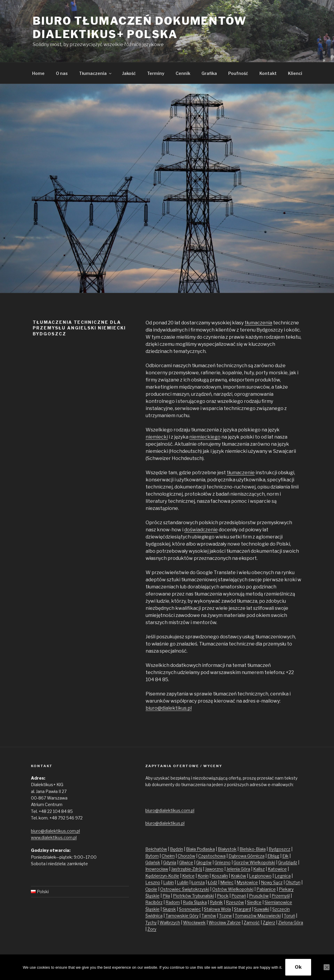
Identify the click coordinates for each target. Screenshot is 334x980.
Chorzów (186, 856)
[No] (327, 967)
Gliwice (186, 862)
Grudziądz (288, 862)
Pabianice (266, 889)
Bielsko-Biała (253, 849)
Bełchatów (156, 849)
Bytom (152, 856)
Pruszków (259, 896)
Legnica (283, 876)
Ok (298, 967)
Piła (166, 896)
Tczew (225, 916)
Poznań (239, 896)
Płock (223, 896)
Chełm (168, 856)
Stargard (242, 909)
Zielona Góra (291, 922)
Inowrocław (157, 869)
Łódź (212, 882)
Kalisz (259, 869)
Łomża (198, 882)
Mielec (227, 882)
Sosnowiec (190, 909)
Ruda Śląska (195, 902)
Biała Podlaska (200, 849)
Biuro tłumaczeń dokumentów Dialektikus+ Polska (140, 28)
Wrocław (218, 922)
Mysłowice (247, 882)
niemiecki (157, 437)
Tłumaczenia (96, 73)
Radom (173, 902)
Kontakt (268, 73)
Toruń (289, 916)
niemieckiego (205, 437)
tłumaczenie (241, 473)
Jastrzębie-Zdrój (187, 869)
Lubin (168, 882)
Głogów (204, 862)
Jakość (129, 73)
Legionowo (260, 876)
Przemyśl (281, 896)
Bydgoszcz (279, 849)
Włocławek (194, 922)
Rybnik (216, 902)
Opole (151, 889)
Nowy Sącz (272, 882)
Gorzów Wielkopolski (254, 862)
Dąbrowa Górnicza (246, 856)
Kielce (188, 876)
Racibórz (154, 902)
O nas (62, 73)
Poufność (238, 73)
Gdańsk (153, 862)
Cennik (183, 73)
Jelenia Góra (238, 869)
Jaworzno (214, 869)
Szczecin (281, 909)
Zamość (252, 922)
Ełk (285, 856)
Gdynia (170, 862)
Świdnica (154, 916)
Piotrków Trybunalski (193, 896)
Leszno (153, 882)
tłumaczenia (258, 323)
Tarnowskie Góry (182, 916)
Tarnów (209, 916)
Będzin (177, 849)
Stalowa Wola (217, 909)
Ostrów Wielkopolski (233, 889)
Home (38, 73)
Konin (203, 876)
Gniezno (223, 862)
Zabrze (234, 922)
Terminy (156, 73)
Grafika (209, 73)
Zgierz (269, 922)
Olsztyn (293, 882)
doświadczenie (201, 530)
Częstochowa (212, 856)
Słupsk (169, 909)
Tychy (151, 922)
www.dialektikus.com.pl (54, 837)
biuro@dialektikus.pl (169, 708)
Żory (152, 929)
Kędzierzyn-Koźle (162, 876)
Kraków (238, 876)
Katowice (277, 869)
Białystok (227, 849)
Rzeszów (235, 902)
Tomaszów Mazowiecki (258, 916)
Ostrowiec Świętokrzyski (185, 889)
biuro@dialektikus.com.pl (55, 831)
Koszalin (220, 876)
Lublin (183, 882)
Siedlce (254, 902)
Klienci (295, 73)
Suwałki (262, 909)
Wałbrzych (170, 922)
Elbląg (273, 856)
